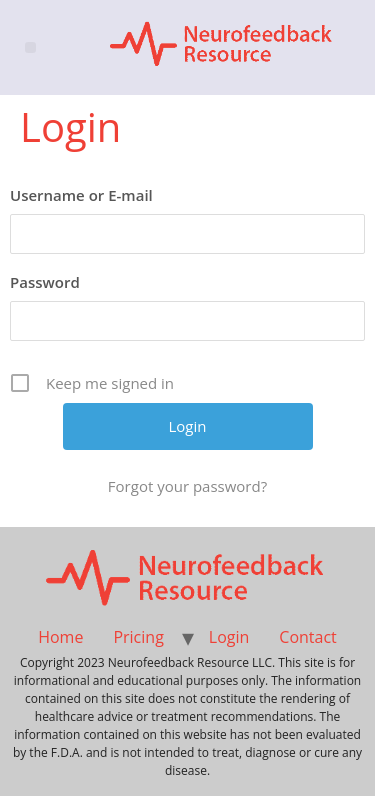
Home (60, 637)
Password (45, 282)
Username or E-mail (81, 195)
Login (229, 637)
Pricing (138, 637)
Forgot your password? (187, 486)
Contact (307, 637)
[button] (30, 47)
